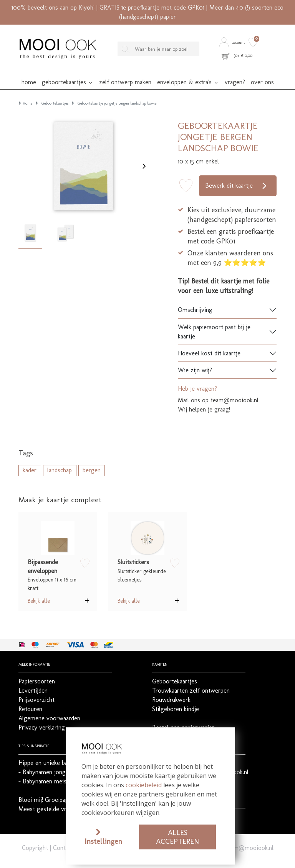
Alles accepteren (177, 837)
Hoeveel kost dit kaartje (209, 341)
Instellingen (103, 841)
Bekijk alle (39, 588)
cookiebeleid (144, 785)
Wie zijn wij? (195, 358)
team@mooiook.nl (249, 836)
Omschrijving (195, 297)
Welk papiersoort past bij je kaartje (214, 319)
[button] (233, 42)
